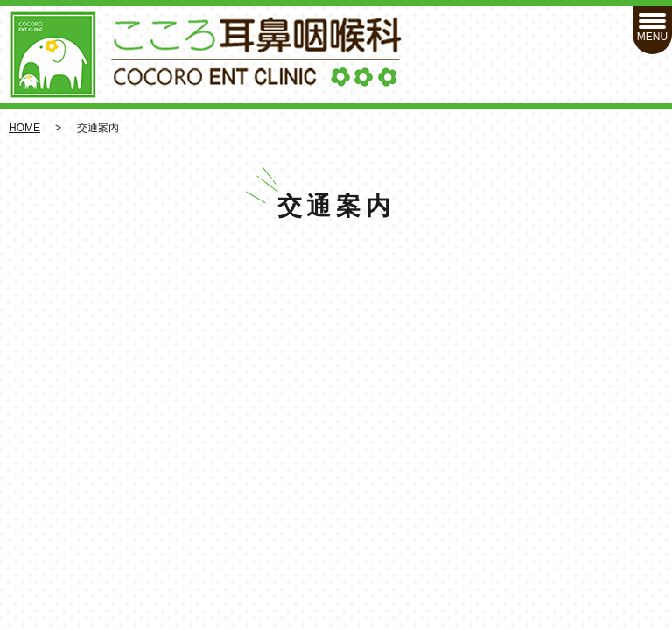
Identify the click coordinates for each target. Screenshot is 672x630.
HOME (24, 128)
